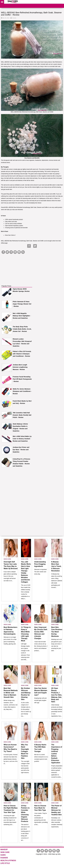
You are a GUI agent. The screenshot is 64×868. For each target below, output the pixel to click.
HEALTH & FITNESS (8, 861)
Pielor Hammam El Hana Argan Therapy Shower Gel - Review (22, 304)
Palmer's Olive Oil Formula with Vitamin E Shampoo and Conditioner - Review (22, 354)
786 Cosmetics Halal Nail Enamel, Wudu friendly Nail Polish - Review (22, 415)
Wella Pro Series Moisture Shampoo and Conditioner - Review (22, 391)
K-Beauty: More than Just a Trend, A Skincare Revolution (56, 566)
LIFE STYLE (5, 863)
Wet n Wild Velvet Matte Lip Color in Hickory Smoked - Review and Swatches (22, 439)
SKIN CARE (7, 559)
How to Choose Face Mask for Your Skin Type (40, 808)
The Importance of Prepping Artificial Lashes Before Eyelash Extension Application (57, 754)
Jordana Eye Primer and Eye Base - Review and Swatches (21, 450)
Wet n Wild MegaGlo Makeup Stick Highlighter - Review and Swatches (22, 316)
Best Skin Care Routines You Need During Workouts (57, 632)
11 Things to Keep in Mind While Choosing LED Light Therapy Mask (26, 634)
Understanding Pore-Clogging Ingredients (40, 564)
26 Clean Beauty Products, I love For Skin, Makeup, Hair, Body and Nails (57, 695)
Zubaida (14, 18)
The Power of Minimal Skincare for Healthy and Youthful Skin (56, 810)
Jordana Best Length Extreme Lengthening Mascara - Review (20, 367)
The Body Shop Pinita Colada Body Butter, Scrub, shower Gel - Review (22, 329)
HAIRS (3, 855)
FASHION (4, 858)
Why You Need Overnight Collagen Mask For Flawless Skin (25, 751)
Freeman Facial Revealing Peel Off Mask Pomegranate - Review (22, 379)
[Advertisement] (17, 267)
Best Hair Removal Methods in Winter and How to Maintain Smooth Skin (11, 693)
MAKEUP (4, 849)
